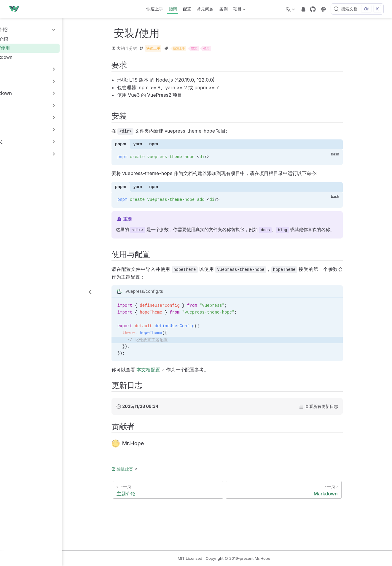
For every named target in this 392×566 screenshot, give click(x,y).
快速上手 (155, 9)
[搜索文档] (357, 9)
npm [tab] (170, 145)
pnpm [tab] (137, 145)
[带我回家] (16, 9)
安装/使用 (20, 48)
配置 (187, 9)
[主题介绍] (184, 490)
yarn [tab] (154, 145)
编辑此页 (139, 470)
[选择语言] (291, 9)
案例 (224, 9)
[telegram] (303, 9)
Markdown (22, 57)
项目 (239, 10)
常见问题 (205, 9)
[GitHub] (313, 9)
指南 (173, 9)
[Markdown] (300, 490)
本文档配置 (165, 371)
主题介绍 (20, 39)
